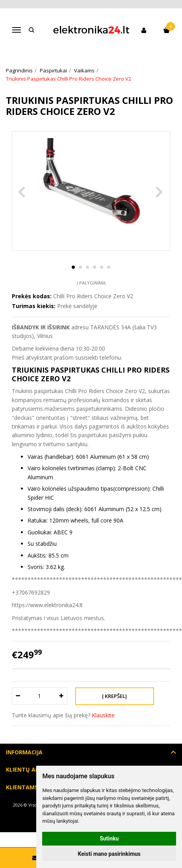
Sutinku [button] (109, 838)
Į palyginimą (91, 283)
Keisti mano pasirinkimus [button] (109, 854)
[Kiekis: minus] (18, 696)
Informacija (24, 752)
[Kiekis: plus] (62, 696)
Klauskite (103, 715)
